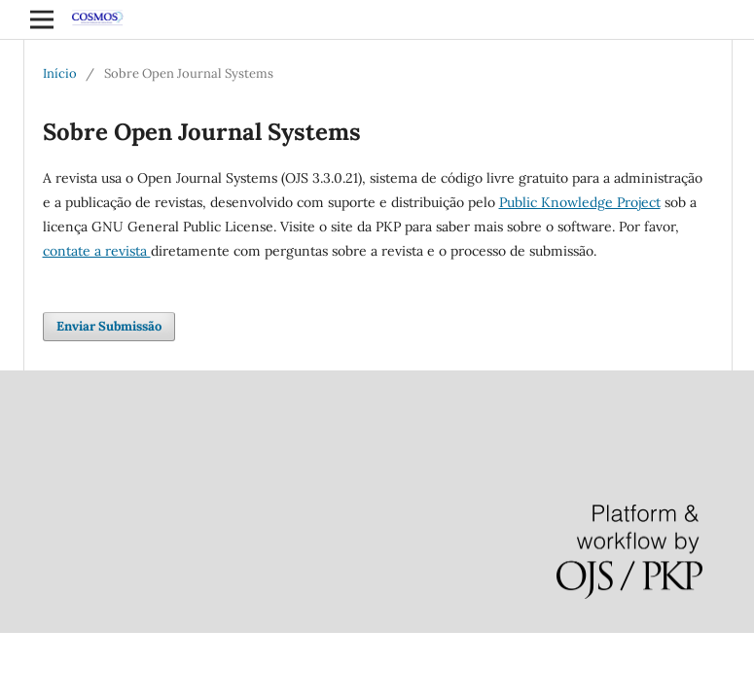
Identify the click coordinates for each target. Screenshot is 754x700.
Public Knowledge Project (580, 202)
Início (60, 73)
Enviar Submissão (109, 326)
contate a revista (97, 251)
